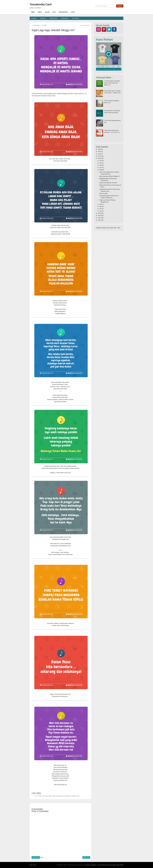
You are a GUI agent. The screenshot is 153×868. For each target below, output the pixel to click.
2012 (100, 220)
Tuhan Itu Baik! (103, 193)
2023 (100, 149)
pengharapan (60, 796)
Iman (54, 12)
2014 (100, 216)
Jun (101, 167)
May (101, 170)
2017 (100, 156)
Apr (101, 204)
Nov (101, 161)
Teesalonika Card (41, 4)
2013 (100, 218)
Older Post (86, 857)
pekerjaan (34, 18)
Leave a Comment (84, 25)
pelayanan (43, 18)
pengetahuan (65, 18)
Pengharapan (63, 12)
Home (33, 12)
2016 (100, 158)
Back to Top (33, 865)
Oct (101, 163)
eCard (40, 796)
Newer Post (36, 857)
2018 (100, 154)
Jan (101, 211)
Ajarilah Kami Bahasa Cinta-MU (108, 183)
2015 (100, 213)
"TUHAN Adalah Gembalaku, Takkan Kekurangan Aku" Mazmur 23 (112, 83)
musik (54, 796)
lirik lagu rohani (47, 796)
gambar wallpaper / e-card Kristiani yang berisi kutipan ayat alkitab (105, 865)
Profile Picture (75, 796)
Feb (101, 209)
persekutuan (76, 18)
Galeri (47, 12)
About (40, 12)
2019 (100, 152)
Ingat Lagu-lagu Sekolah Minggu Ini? (109, 176)
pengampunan (54, 18)
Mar (101, 206)
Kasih (73, 12)
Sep (101, 165)
